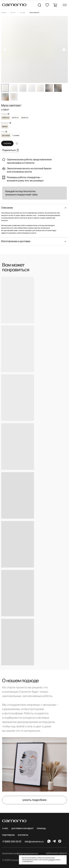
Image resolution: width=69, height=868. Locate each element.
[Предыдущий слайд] (5, 50)
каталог (13, 13)
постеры (23, 13)
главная (4, 13)
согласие (51, 860)
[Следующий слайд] (64, 50)
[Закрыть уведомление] (65, 857)
